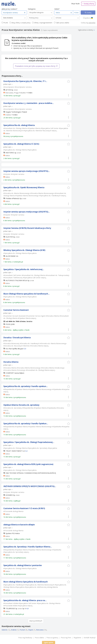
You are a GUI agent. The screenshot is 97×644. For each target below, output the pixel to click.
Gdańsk (4, 630)
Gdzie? (57, 9)
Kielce (8, 133)
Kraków (8, 115)
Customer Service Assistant (16, 310)
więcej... (55, 131)
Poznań (22, 630)
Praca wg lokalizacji (25, 638)
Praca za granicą (52, 638)
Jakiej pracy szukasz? (9, 9)
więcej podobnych (36, 621)
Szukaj (89, 13)
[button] (69, 81)
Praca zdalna (39, 638)
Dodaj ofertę (88, 4)
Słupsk (31, 630)
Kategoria (32, 9)
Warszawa (40, 630)
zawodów (92, 23)
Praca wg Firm (66, 638)
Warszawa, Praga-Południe (16, 93)
